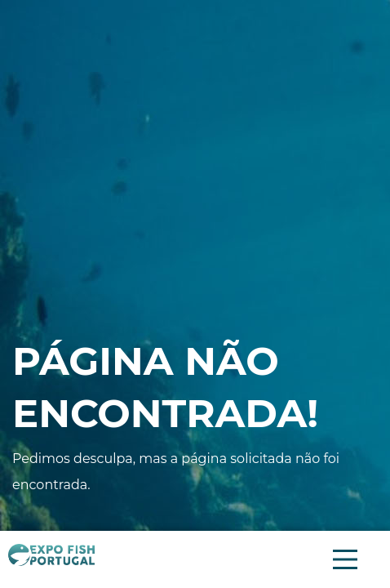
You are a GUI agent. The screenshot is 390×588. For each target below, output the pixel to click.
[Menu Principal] (345, 559)
